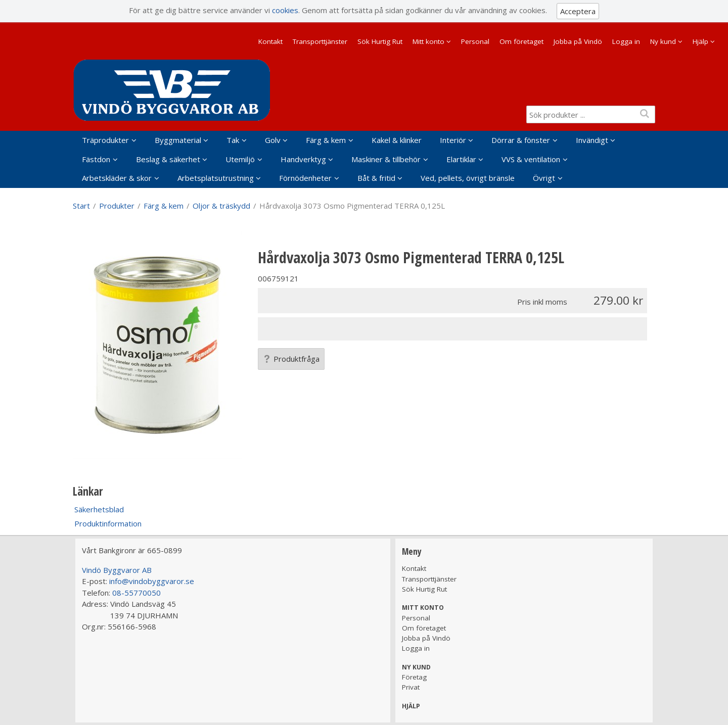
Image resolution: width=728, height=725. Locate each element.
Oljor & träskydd (221, 206)
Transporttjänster (320, 41)
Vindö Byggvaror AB (117, 570)
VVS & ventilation (531, 159)
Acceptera (578, 11)
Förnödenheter (305, 178)
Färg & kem (326, 140)
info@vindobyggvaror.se (152, 581)
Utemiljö (240, 159)
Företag (414, 677)
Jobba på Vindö (578, 41)
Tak (233, 140)
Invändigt (592, 140)
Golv (273, 140)
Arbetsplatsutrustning (216, 178)
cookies (285, 10)
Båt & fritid (376, 178)
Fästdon (96, 159)
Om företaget (521, 41)
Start (81, 206)
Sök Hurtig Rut (380, 41)
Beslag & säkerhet (168, 159)
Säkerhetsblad (99, 509)
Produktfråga (291, 359)
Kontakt (270, 41)
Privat (411, 687)
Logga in (626, 41)
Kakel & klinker (397, 140)
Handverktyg (303, 159)
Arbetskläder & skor (117, 178)
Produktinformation (108, 523)
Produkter (117, 206)
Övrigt (544, 178)
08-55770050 (136, 593)
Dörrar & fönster (521, 140)
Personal (475, 41)
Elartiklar (461, 159)
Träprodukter (105, 140)
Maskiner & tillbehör (386, 159)
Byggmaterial (178, 140)
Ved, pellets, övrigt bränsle (468, 178)
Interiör (453, 140)
